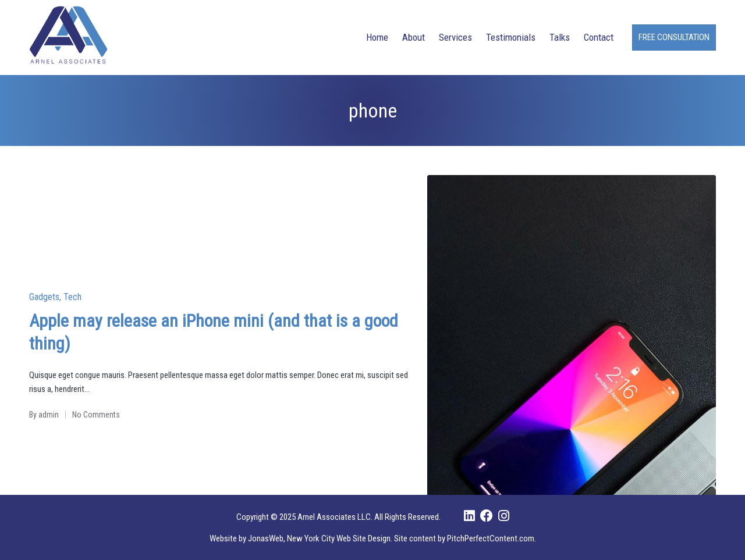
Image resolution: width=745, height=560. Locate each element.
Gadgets (44, 297)
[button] (674, 38)
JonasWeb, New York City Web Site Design (319, 538)
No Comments (96, 415)
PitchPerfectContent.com (491, 538)
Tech (72, 297)
